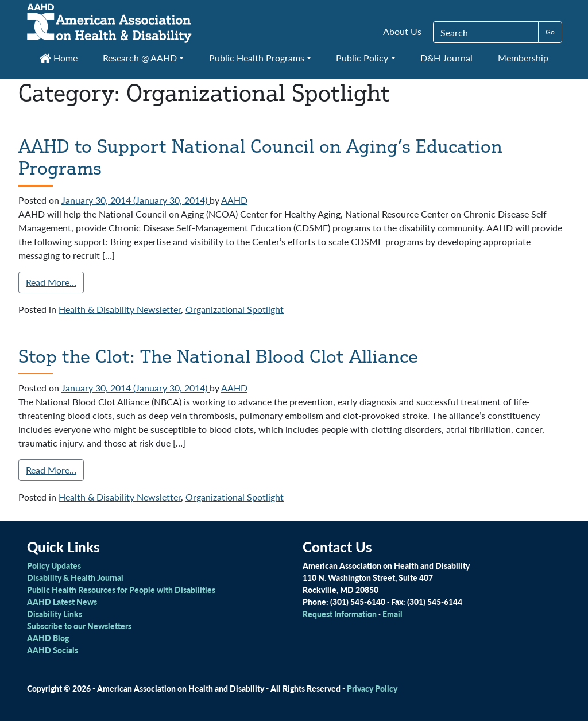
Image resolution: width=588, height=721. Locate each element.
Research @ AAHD (140, 58)
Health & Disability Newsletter (120, 309)
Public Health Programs (257, 58)
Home (59, 58)
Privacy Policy (372, 688)
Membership (523, 58)
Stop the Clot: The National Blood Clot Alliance (218, 356)
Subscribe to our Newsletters (79, 626)
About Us (402, 31)
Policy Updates (54, 565)
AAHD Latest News (62, 602)
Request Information (340, 614)
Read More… (51, 282)
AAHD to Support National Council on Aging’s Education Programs (260, 157)
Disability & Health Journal (75, 577)
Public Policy (362, 58)
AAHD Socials (53, 650)
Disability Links (55, 614)
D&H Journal (446, 58)
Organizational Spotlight (235, 309)
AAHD (234, 200)
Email (392, 614)
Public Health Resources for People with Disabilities (121, 590)
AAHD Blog (48, 638)
